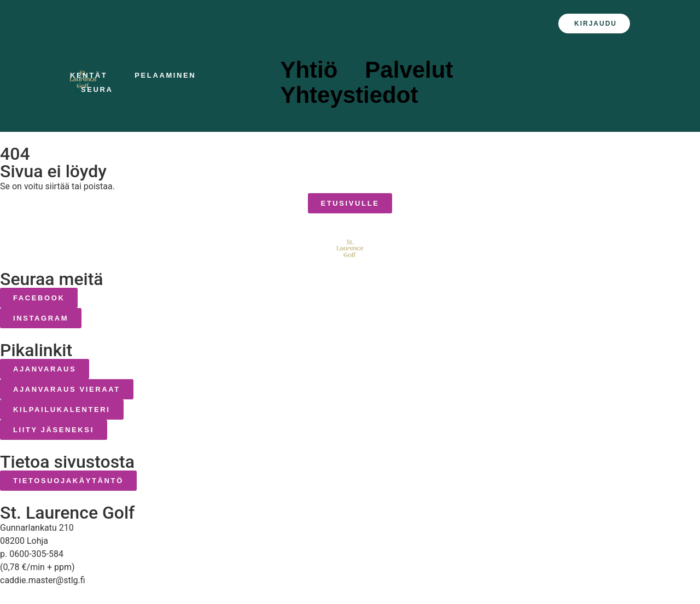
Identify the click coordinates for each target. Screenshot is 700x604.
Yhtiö (311, 70)
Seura (100, 90)
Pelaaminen (168, 75)
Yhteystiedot (352, 95)
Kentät (91, 75)
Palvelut (412, 70)
